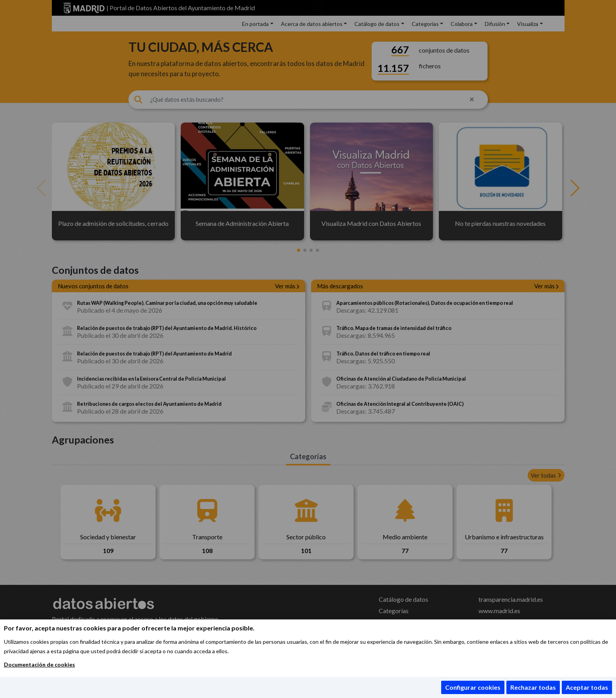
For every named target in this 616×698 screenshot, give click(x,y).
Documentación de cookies (39, 664)
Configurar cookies (473, 687)
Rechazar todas (533, 687)
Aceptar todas (587, 687)
